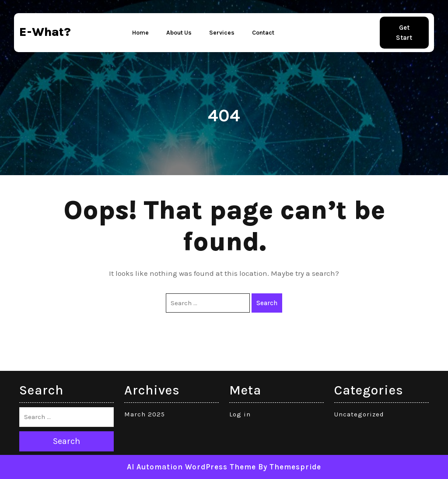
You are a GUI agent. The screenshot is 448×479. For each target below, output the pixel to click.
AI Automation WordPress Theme (191, 467)
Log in (240, 414)
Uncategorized (359, 414)
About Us (179, 33)
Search (267, 303)
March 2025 (145, 414)
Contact (263, 33)
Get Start (404, 33)
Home (140, 33)
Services (222, 33)
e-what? (45, 32)
